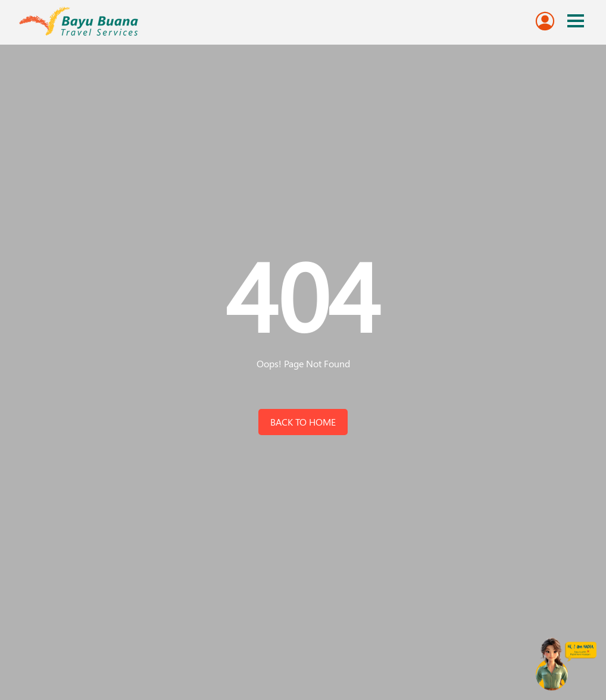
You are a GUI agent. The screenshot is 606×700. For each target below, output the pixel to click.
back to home (303, 422)
